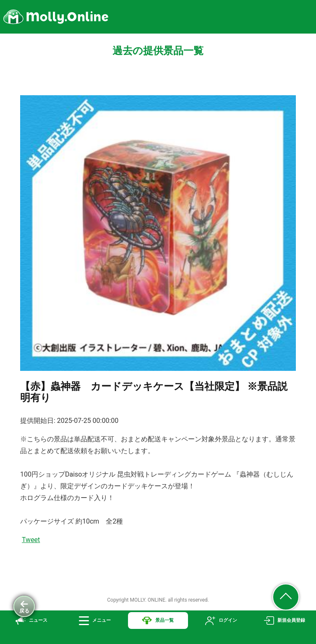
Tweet (31, 540)
